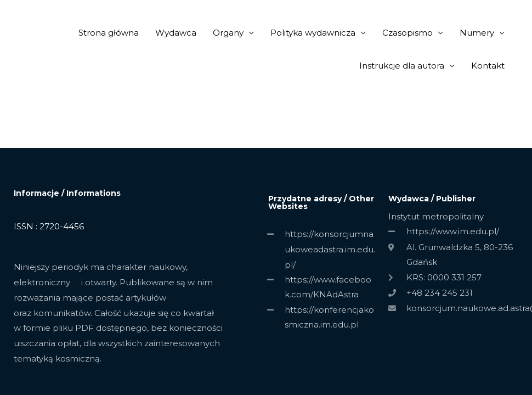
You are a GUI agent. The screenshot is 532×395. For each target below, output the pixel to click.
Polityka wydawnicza (313, 33)
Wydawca (176, 33)
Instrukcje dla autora (402, 66)
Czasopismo (408, 33)
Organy (228, 33)
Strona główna (109, 33)
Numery (477, 33)
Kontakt (488, 66)
